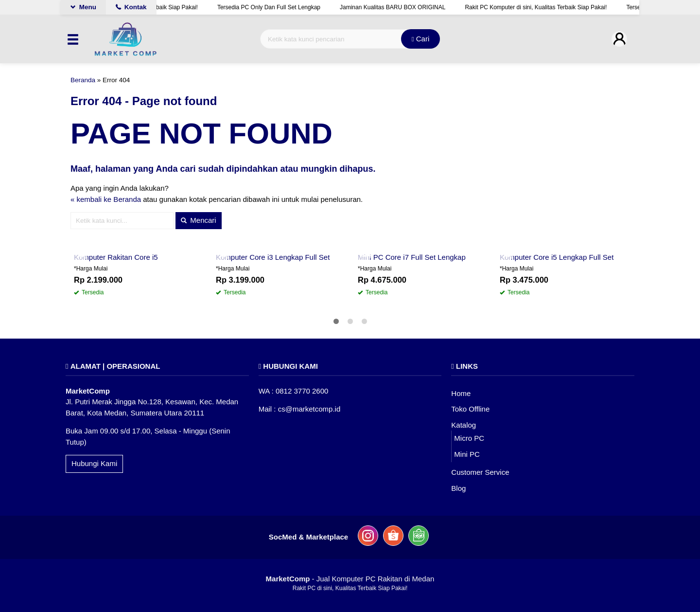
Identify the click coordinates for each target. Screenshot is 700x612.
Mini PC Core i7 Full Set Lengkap (412, 257)
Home (461, 393)
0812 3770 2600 (302, 391)
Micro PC (469, 438)
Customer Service (480, 472)
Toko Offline (470, 409)
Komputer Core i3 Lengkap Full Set (273, 257)
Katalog (464, 425)
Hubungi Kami (94, 463)
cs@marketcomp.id (309, 409)
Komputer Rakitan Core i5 (116, 257)
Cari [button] (421, 39)
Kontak (131, 7)
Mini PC (467, 454)
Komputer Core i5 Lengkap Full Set (557, 257)
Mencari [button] (199, 220)
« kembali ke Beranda (106, 199)
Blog (458, 488)
